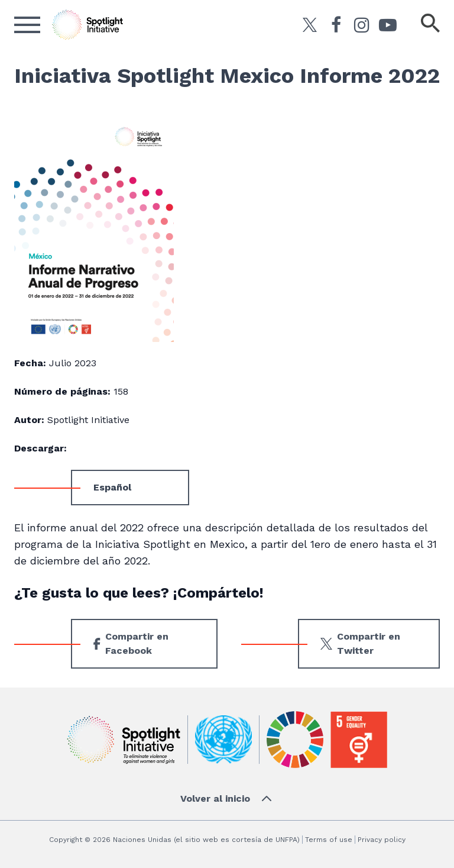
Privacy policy (382, 840)
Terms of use (329, 840)
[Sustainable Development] (295, 740)
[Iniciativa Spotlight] (124, 740)
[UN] (223, 740)
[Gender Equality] (359, 740)
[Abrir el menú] (27, 25)
